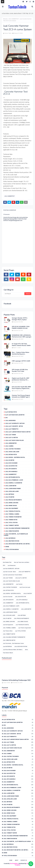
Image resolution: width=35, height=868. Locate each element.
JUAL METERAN (10, 494)
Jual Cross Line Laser (12, 452)
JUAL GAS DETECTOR (11, 466)
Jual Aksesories (10, 420)
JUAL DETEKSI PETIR (11, 455)
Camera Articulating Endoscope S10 (16, 680)
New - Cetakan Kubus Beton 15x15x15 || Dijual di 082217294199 (21, 353)
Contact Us (24, 860)
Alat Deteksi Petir (11, 412)
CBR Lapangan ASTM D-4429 (21, 361)
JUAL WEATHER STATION (12, 541)
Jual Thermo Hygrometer (13, 517)
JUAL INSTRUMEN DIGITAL (13, 477)
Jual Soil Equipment (12, 508)
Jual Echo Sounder (11, 463)
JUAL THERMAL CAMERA (12, 514)
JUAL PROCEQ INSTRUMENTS (13, 500)
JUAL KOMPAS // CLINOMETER (14, 483)
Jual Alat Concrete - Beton (14, 426)
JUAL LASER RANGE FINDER (13, 489)
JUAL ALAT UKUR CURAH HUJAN (14, 440)
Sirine (7, 547)
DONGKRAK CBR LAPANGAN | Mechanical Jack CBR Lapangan (22, 336)
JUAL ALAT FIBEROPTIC (12, 429)
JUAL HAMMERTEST (14, 19)
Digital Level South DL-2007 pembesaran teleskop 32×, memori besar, (21, 379)
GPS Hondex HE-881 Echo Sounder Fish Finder (20, 370)
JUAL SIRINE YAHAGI (11, 506)
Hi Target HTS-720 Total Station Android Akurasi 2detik (21, 345)
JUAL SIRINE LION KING (12, 503)
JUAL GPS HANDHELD (11, 472)
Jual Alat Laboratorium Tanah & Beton (18, 432)
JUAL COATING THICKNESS (13, 449)
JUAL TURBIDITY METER (12, 525)
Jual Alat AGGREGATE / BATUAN (15, 423)
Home (11, 860)
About (17, 860)
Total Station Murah (12, 549)
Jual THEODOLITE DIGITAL (13, 511)
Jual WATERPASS (10, 538)
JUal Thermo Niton (11, 520)
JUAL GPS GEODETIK (11, 469)
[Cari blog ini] (14, 294)
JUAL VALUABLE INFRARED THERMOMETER (17, 528)
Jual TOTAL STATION (11, 523)
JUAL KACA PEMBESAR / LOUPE (14, 480)
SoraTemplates (14, 864)
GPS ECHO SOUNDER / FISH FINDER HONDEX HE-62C (21, 327)
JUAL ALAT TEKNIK (11, 435)
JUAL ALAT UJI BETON (11, 437)
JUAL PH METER (10, 497)
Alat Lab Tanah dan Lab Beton (15, 415)
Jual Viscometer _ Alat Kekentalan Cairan (16, 535)
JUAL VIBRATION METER (12, 531)
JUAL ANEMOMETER (11, 443)
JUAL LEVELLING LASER (12, 491)
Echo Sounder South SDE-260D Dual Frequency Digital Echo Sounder (21, 388)
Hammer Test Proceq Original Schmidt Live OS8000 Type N (21, 396)
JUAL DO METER (10, 460)
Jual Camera (9, 446)
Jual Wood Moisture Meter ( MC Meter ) (18, 544)
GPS (6, 418)
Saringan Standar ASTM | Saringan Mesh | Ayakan (20, 319)
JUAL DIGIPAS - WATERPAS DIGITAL (15, 457)
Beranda (5, 19)
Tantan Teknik (8, 33)
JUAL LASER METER (11, 486)
